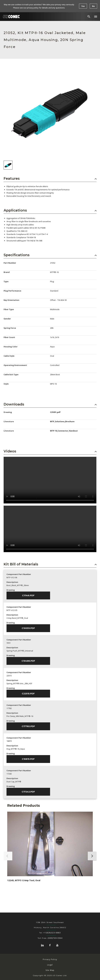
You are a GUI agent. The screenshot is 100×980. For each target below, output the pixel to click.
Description (12, 582)
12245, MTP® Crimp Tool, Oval (24, 880)
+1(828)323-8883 (52, 933)
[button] (96, 17)
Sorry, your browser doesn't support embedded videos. (50, 480)
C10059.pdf (28, 628)
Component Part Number (19, 574)
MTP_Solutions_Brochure (62, 421)
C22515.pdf (28, 694)
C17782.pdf (28, 726)
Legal (50, 965)
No (93, 6)
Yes (83, 6)
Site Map (50, 970)
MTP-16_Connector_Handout (64, 431)
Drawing (11, 590)
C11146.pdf (28, 595)
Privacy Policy (50, 959)
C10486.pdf (28, 661)
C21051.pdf (55, 412)
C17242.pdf (28, 792)
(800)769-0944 (55, 938)
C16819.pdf (28, 759)
